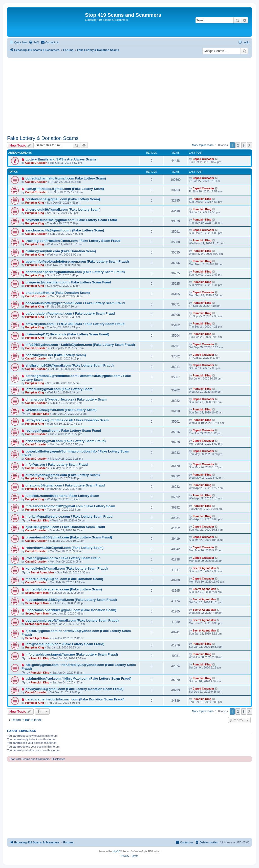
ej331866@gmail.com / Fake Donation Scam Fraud (65, 527)
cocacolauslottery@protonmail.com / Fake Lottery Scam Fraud (75, 303)
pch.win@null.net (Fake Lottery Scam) (56, 355)
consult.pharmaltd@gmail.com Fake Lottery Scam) (66, 178)
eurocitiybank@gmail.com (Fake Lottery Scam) (63, 475)
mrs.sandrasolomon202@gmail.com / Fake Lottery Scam (70, 506)
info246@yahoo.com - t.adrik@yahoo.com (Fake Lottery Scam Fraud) (80, 345)
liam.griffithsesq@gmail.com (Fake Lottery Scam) (65, 189)
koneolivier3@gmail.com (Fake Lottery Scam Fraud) (67, 568)
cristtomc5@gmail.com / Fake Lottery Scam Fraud (65, 485)
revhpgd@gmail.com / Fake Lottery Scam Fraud (63, 431)
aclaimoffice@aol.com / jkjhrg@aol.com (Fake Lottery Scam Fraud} (79, 679)
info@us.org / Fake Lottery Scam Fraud (57, 465)
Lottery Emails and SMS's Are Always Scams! (62, 159)
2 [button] (238, 145)
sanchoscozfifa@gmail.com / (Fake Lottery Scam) (65, 230)
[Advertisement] (129, 96)
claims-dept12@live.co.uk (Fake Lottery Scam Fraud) (67, 334)
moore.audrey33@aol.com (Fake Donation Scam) (64, 579)
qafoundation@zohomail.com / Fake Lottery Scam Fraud (70, 313)
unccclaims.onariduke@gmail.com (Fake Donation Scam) (71, 610)
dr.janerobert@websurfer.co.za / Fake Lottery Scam (66, 399)
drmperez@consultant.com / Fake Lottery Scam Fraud (68, 282)
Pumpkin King (35, 203)
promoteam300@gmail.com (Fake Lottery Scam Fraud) (69, 537)
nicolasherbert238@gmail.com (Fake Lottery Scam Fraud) (71, 600)
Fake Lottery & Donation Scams (43, 138)
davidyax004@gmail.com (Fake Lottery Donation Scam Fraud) (74, 689)
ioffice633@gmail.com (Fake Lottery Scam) (60, 389)
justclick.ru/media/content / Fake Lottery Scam (62, 496)
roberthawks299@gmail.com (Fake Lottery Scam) (64, 548)
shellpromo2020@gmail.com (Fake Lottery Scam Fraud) (70, 365)
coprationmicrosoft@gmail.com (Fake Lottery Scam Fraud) (72, 620)
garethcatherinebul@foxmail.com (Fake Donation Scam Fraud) (75, 699)
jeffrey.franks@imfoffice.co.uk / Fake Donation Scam (67, 420)
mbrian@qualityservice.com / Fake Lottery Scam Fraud (69, 517)
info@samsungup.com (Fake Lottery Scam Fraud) (65, 644)
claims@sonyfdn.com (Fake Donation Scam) (61, 251)
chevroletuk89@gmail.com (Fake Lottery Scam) (63, 210)
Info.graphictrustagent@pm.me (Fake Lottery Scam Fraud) (72, 654)
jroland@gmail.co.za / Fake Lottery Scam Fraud (63, 558)
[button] (249, 145)
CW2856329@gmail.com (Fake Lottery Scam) (61, 410)
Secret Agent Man (42, 572)
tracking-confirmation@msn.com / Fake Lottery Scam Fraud (73, 241)
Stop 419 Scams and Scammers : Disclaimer (37, 759)
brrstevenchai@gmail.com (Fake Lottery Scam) (63, 199)
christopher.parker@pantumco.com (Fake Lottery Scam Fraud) (75, 272)
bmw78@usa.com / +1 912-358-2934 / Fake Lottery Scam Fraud (75, 324)
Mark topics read (202, 145)
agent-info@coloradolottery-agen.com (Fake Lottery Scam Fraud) (77, 261)
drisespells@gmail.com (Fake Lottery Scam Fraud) (66, 441)
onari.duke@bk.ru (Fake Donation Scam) (58, 293)
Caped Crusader (36, 163)
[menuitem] (34, 42)
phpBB (116, 851)
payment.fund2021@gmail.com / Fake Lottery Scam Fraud (71, 220)
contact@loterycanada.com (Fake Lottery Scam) (64, 589)
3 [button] (244, 145)
